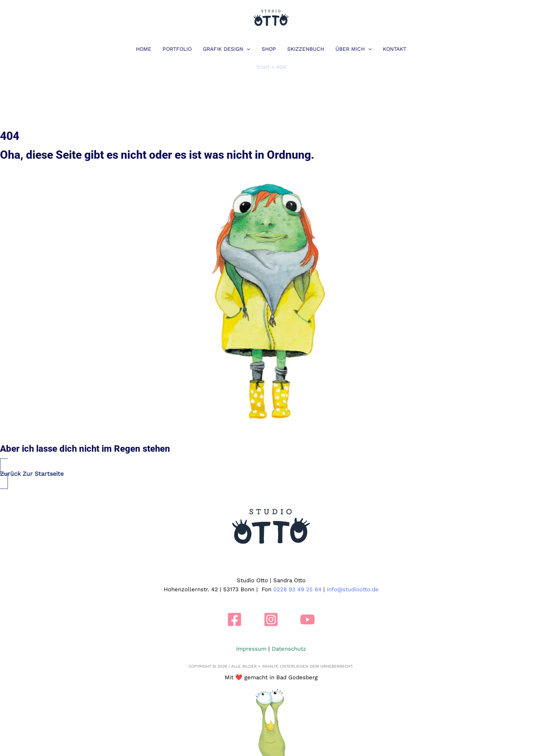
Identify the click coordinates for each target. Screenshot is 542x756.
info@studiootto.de (353, 589)
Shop (269, 49)
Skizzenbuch (306, 49)
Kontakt (394, 49)
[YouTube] (308, 619)
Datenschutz (289, 649)
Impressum (251, 649)
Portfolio (177, 49)
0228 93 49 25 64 (297, 589)
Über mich (353, 49)
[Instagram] (271, 619)
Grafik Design (226, 49)
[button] (247, 49)
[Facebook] (234, 619)
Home (144, 49)
